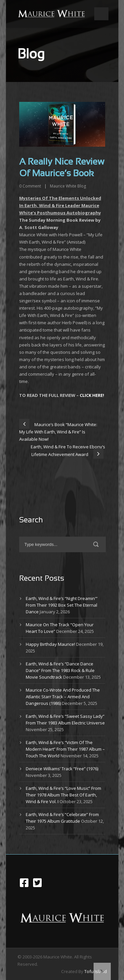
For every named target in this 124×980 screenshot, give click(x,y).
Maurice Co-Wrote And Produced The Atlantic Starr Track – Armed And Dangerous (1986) (63, 697)
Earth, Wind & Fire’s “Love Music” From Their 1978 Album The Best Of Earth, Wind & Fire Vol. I (63, 795)
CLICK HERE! (92, 395)
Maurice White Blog (68, 186)
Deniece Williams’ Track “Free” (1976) (62, 769)
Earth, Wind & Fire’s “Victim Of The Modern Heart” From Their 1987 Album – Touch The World (65, 749)
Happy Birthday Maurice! (50, 644)
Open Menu (101, 14)
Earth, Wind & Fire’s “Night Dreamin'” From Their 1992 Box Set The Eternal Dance (62, 605)
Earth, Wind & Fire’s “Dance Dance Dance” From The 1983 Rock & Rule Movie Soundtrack (60, 670)
